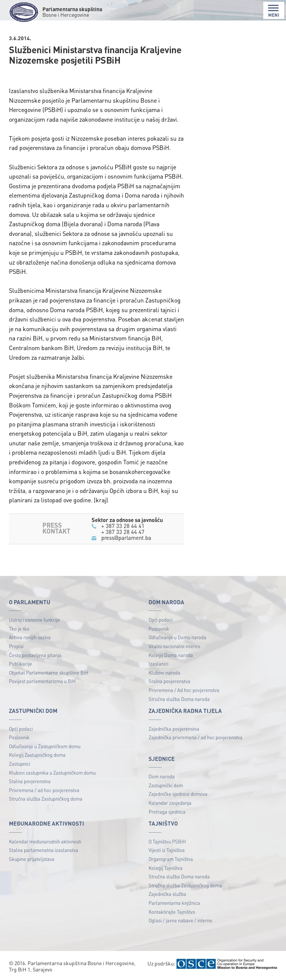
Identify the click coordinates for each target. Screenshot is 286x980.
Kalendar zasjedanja (170, 803)
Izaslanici (158, 664)
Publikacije (20, 664)
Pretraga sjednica (167, 812)
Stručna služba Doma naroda (179, 699)
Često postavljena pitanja (35, 655)
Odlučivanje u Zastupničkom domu (45, 746)
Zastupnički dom (166, 785)
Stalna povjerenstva (169, 681)
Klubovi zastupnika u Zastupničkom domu (52, 773)
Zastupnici (20, 764)
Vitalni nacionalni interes (174, 646)
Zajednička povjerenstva (174, 729)
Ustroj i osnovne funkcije (34, 620)
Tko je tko (19, 629)
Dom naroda (162, 776)
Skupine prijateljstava (32, 859)
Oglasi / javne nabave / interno (180, 920)
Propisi (16, 646)
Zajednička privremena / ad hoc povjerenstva (196, 737)
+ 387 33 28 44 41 (123, 526)
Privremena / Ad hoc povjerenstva (184, 690)
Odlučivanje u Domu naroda (177, 637)
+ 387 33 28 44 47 (123, 532)
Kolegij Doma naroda (171, 655)
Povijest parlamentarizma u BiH (42, 681)
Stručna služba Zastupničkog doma (46, 799)
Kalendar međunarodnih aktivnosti (45, 841)
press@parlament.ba (126, 538)
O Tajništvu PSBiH (167, 841)
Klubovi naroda (164, 672)
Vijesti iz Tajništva (167, 850)
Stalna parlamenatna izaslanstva (44, 850)
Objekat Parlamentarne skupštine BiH (49, 672)
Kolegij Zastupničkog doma (37, 755)
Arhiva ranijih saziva (30, 637)
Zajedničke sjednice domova (178, 794)
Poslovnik (159, 629)
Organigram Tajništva (171, 859)
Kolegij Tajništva (166, 868)
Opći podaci (161, 620)
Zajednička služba (167, 894)
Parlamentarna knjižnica (174, 903)
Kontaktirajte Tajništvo (172, 912)
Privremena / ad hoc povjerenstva (44, 790)
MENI (274, 11)
